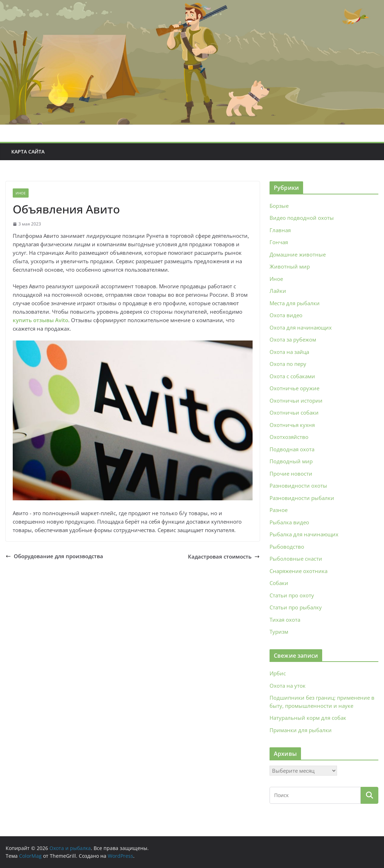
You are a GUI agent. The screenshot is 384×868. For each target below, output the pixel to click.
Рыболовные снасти (296, 559)
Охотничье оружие (294, 388)
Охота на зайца (289, 352)
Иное (21, 193)
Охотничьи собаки (294, 412)
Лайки (278, 291)
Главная (280, 230)
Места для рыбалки (295, 303)
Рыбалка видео (289, 522)
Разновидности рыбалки (302, 498)
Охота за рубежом (293, 339)
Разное (279, 510)
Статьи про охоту (292, 595)
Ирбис (278, 673)
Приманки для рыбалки (301, 730)
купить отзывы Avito (40, 320)
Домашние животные (298, 254)
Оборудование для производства (54, 556)
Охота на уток (288, 686)
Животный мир (290, 266)
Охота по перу (288, 364)
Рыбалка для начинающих (304, 534)
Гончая (279, 242)
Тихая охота (285, 620)
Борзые (279, 206)
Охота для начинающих (301, 327)
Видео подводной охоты (302, 218)
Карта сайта (28, 152)
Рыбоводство (287, 547)
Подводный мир (291, 461)
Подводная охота (292, 449)
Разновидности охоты (298, 486)
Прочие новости (291, 474)
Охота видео (286, 315)
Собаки (279, 583)
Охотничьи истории (296, 400)
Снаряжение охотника (299, 571)
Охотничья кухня (292, 425)
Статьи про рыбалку (296, 607)
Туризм (279, 632)
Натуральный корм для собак (308, 718)
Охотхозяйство (289, 437)
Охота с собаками (292, 376)
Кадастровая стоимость (224, 556)
